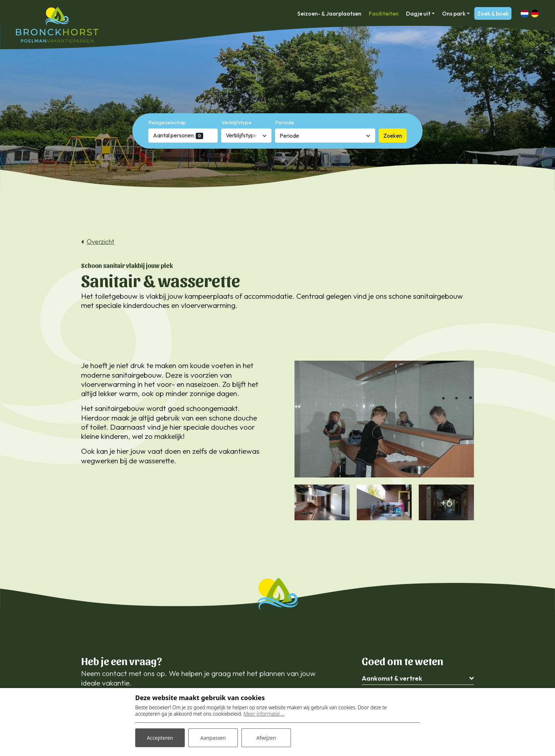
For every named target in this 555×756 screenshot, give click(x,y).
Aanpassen (213, 738)
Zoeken (393, 136)
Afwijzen (266, 738)
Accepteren (160, 738)
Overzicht (101, 242)
